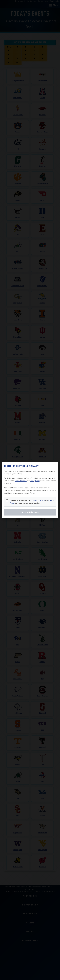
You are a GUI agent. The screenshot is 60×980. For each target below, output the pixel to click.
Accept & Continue (30, 512)
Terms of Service (21, 481)
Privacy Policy (35, 481)
